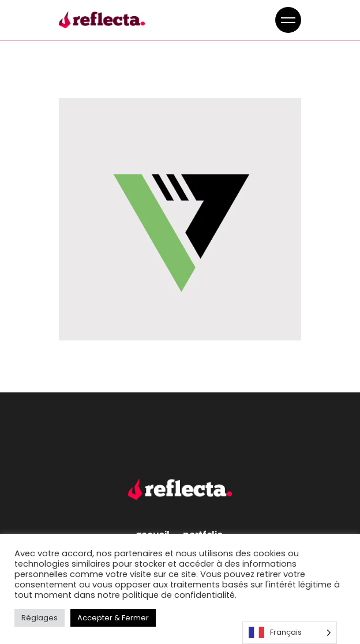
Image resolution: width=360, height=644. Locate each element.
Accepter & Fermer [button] (113, 618)
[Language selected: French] (290, 633)
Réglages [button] (40, 618)
